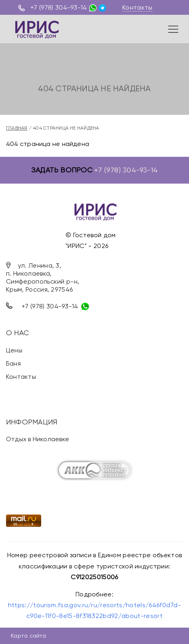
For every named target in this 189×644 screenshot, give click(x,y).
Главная (17, 128)
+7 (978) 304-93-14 (59, 7)
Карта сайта (28, 636)
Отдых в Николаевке (38, 439)
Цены (14, 350)
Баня (13, 363)
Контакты (137, 7)
